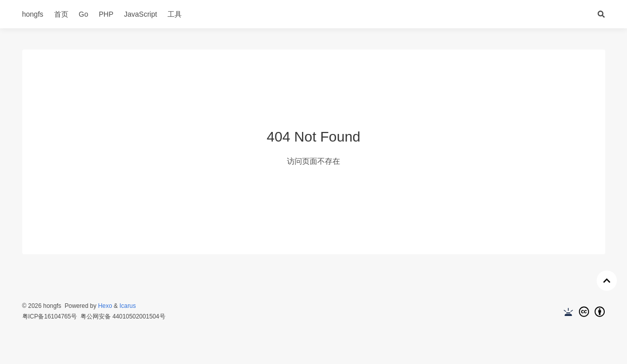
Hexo (105, 306)
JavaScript (140, 14)
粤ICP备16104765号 (50, 316)
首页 (61, 14)
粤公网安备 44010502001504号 (123, 316)
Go (84, 14)
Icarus (128, 306)
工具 (175, 14)
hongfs (33, 14)
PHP (106, 14)
